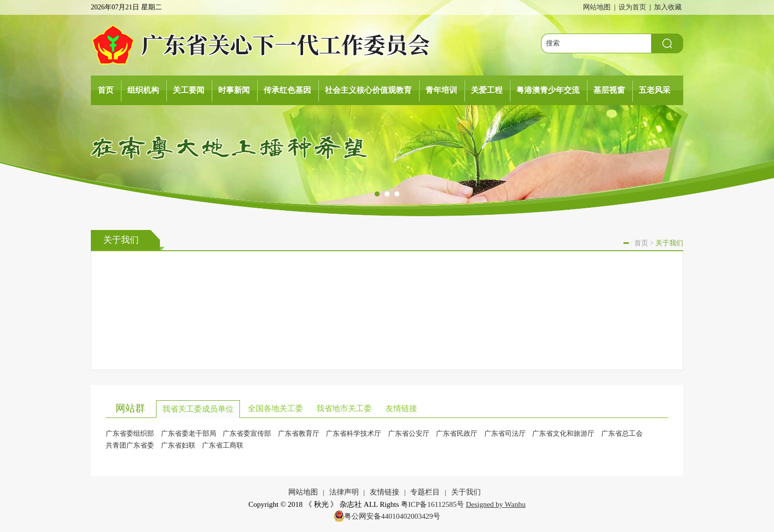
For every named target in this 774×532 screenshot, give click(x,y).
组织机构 (143, 90)
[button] (377, 194)
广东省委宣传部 (247, 434)
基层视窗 (609, 90)
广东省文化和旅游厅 (563, 434)
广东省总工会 (622, 434)
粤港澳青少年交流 (548, 90)
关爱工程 (487, 90)
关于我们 (466, 492)
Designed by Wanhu (496, 504)
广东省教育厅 (299, 434)
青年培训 (441, 90)
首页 (106, 90)
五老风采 (655, 90)
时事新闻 (234, 90)
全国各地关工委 (275, 408)
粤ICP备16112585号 (432, 504)
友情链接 (401, 408)
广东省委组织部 (130, 434)
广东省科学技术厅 (353, 434)
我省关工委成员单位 (198, 409)
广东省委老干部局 (189, 434)
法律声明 (344, 492)
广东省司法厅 (505, 434)
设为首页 (632, 7)
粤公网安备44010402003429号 (392, 516)
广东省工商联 (223, 445)
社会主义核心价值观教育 (368, 90)
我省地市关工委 (344, 408)
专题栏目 (425, 492)
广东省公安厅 (409, 434)
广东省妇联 (178, 445)
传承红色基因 (287, 90)
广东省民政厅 (457, 434)
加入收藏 (668, 7)
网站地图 (597, 7)
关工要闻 (189, 90)
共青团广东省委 (130, 445)
